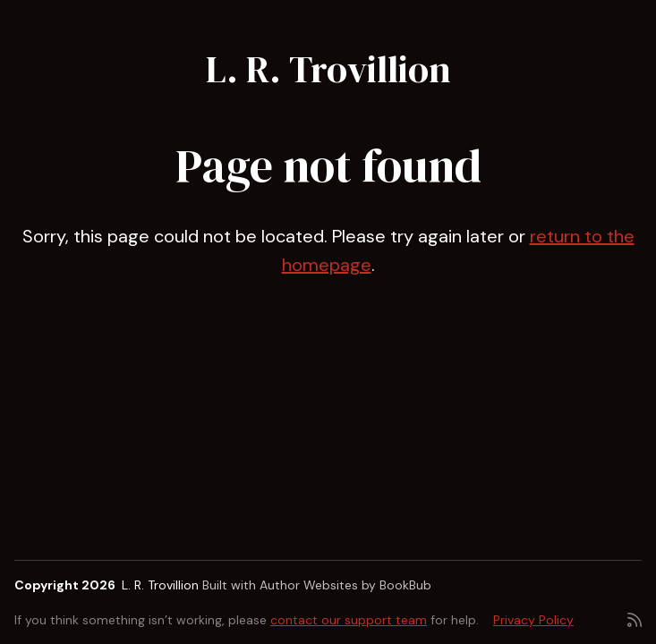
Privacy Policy (533, 620)
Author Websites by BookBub (345, 585)
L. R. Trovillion (328, 69)
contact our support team (349, 620)
